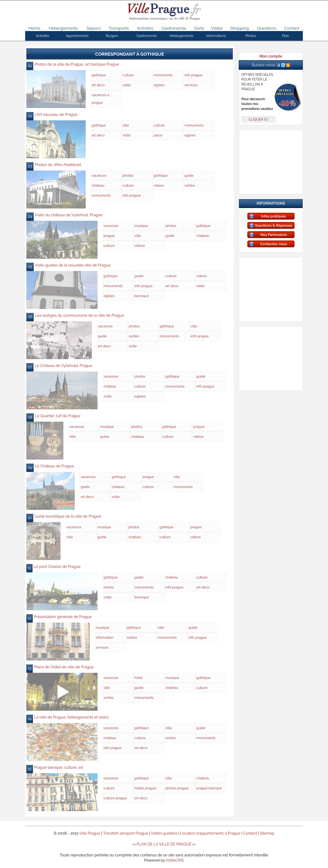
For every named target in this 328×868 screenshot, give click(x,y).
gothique (99, 75)
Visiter (217, 28)
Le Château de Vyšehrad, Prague (63, 366)
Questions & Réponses (274, 226)
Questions (266, 28)
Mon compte (271, 56)
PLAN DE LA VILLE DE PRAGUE (164, 844)
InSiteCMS (175, 860)
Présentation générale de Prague (63, 617)
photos (128, 175)
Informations (216, 36)
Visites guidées (164, 833)
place (158, 135)
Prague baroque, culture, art (59, 767)
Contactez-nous (274, 244)
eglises (159, 85)
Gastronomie (174, 28)
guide (189, 175)
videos (159, 185)
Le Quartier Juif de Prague (58, 416)
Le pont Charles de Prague (57, 567)
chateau (98, 185)
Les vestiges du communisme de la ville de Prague (79, 315)
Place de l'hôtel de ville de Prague (64, 667)
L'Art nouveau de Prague (56, 115)
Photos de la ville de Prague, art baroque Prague (77, 64)
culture (128, 75)
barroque (142, 296)
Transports (119, 28)
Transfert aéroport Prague (126, 833)
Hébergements (63, 28)
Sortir (199, 28)
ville (126, 125)
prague (109, 236)
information (105, 637)
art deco (98, 85)
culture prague (115, 798)
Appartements (77, 36)
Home (34, 28)
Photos (251, 36)
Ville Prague (90, 833)
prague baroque (209, 788)
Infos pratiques (274, 216)
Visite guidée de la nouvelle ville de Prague (73, 265)
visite (127, 85)
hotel (139, 678)
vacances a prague (100, 99)
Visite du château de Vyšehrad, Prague (69, 215)
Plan (285, 36)
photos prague (177, 788)
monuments (163, 75)
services (191, 85)
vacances (99, 175)
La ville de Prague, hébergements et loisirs (71, 717)
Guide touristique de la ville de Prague (68, 516)
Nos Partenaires (274, 235)
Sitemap (267, 833)
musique (141, 226)
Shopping (239, 28)
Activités (145, 28)
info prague (194, 75)
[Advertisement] (271, 161)
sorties (190, 185)
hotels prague (145, 788)
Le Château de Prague (54, 466)
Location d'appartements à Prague (210, 833)
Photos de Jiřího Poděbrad (58, 165)
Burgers (112, 36)
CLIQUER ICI (258, 119)
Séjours (94, 28)
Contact (292, 28)
